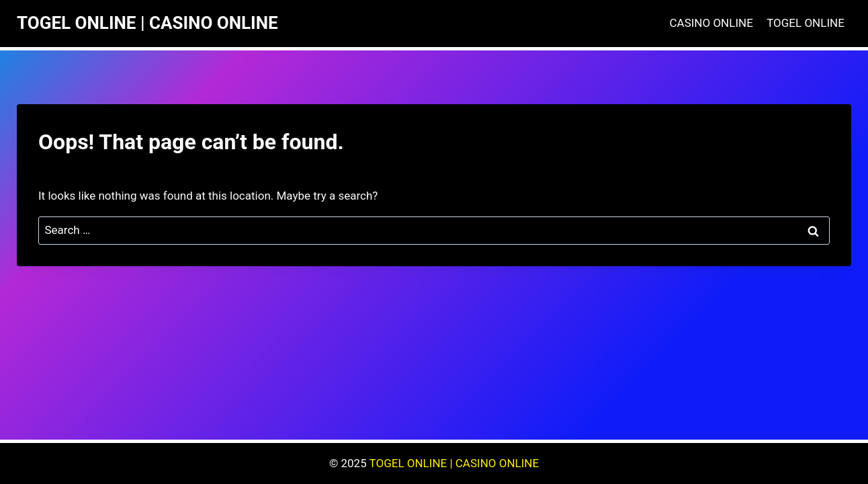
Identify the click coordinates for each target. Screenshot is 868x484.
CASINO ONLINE (711, 23)
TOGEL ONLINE (806, 23)
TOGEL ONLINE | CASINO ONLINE (454, 463)
